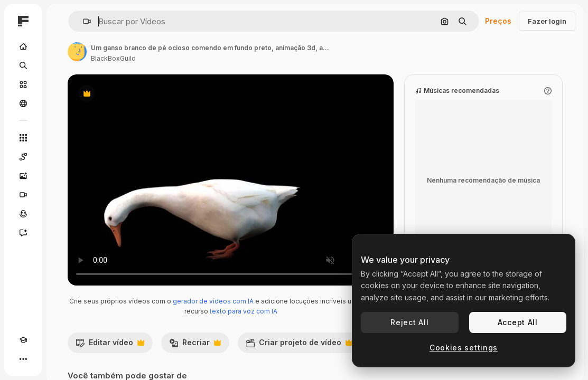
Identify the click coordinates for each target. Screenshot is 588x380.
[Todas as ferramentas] (23, 138)
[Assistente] (23, 233)
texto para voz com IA (244, 311)
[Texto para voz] (23, 214)
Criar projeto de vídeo (299, 345)
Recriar (195, 345)
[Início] (23, 46)
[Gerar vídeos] (23, 195)
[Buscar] (23, 65)
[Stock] (23, 84)
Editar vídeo (110, 345)
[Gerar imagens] (23, 176)
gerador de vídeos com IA (213, 301)
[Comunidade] (23, 103)
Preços (498, 21)
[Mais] (23, 359)
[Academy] (23, 340)
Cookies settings (464, 348)
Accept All (518, 322)
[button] (83, 21)
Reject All (409, 322)
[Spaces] (23, 157)
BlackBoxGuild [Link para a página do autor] (113, 58)
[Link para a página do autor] (77, 52)
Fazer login (547, 21)
